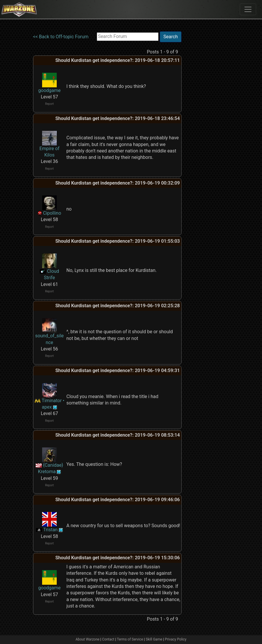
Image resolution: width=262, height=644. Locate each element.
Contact (108, 639)
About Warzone (87, 639)
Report (49, 104)
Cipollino (52, 213)
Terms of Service (130, 639)
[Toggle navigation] (248, 9)
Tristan (50, 530)
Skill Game (154, 639)
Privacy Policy (176, 639)
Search (171, 37)
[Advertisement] (206, 119)
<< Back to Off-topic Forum (61, 37)
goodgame (49, 90)
